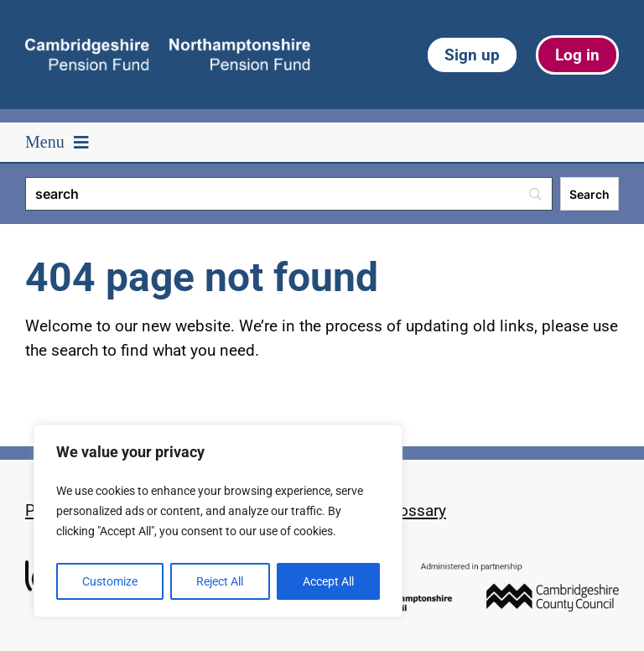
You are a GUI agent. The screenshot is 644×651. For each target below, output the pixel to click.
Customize (110, 581)
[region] (218, 521)
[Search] (289, 194)
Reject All (220, 581)
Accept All (328, 581)
